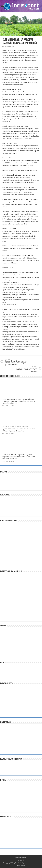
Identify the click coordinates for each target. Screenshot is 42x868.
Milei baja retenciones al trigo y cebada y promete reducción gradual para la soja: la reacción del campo (19, 401)
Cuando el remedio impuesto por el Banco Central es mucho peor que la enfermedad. (16, 362)
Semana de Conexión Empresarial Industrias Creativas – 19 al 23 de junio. (26, 369)
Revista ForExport (21, 857)
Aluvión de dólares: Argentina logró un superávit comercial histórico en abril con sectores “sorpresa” (19, 457)
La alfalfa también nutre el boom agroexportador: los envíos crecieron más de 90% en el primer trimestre (20, 429)
